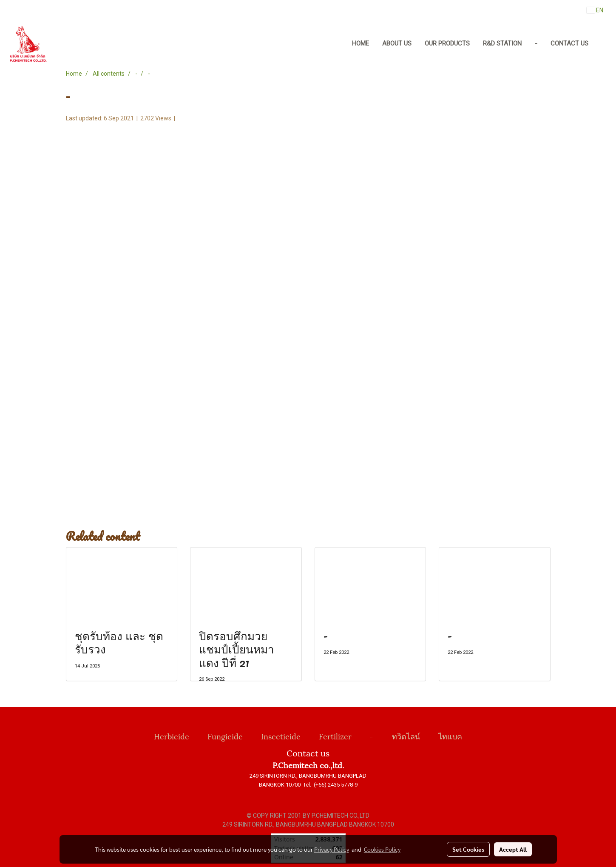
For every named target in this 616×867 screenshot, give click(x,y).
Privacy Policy (332, 849)
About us (397, 43)
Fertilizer (335, 736)
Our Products (447, 43)
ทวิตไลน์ (406, 736)
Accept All (513, 849)
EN (595, 10)
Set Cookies (468, 849)
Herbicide (172, 736)
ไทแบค (450, 736)
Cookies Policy (382, 849)
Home (361, 43)
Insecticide (281, 736)
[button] (603, 44)
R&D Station (502, 43)
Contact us (569, 43)
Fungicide (225, 736)
